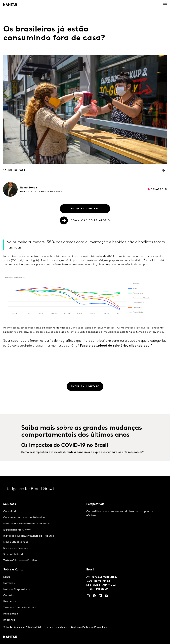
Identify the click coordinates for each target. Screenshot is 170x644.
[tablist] (85, 560)
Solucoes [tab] (10, 504)
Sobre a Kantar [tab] (14, 570)
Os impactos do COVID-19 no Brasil (65, 453)
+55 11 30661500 (98, 589)
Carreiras (9, 583)
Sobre (7, 577)
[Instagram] (88, 596)
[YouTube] (100, 596)
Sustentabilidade (14, 554)
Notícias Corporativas (16, 589)
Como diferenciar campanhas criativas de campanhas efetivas (120, 514)
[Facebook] (94, 596)
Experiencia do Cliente (17, 530)
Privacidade (11, 614)
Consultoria (10, 511)
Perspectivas (11, 602)
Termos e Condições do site (20, 608)
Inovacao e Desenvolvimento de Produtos (29, 536)
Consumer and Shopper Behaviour (25, 518)
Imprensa (9, 620)
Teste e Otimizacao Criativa (20, 561)
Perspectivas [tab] (95, 504)
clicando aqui (140, 353)
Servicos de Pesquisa (16, 548)
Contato (8, 595)
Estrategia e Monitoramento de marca (27, 524)
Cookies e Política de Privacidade (89, 627)
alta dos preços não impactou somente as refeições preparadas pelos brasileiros (95, 268)
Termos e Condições (56, 627)
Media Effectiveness (16, 542)
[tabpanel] (43, 536)
